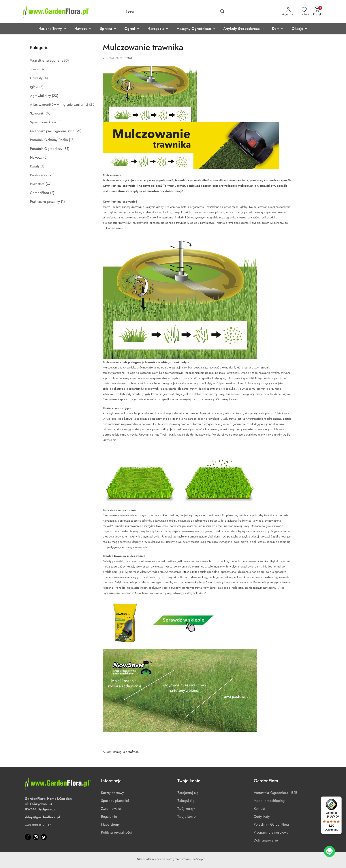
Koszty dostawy (112, 793)
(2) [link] (52, 193)
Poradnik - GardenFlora (271, 825)
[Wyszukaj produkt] (175, 12)
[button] (52, 29)
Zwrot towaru (111, 809)
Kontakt (259, 809)
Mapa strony (110, 825)
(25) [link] (92, 105)
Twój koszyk (186, 809)
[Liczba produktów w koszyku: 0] (317, 12)
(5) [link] (45, 158)
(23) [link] (55, 96)
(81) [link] (66, 149)
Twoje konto (187, 817)
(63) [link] (45, 69)
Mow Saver (190, 572)
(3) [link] (59, 122)
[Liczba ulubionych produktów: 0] (304, 12)
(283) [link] (65, 60)
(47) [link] (49, 184)
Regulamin (109, 817)
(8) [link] (41, 87)
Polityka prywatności (116, 832)
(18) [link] (72, 140)
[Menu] (339, 799)
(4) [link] (46, 78)
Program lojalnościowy (271, 832)
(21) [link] (78, 131)
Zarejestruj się (188, 793)
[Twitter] (44, 837)
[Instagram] (36, 837)
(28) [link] (52, 175)
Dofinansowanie (266, 840)
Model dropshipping (269, 801)
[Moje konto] (288, 12)
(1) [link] (42, 166)
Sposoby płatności (115, 801)
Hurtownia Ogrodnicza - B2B (275, 793)
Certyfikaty (262, 817)
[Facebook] (28, 837)
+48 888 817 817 (38, 825)
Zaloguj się (186, 801)
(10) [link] (49, 113)
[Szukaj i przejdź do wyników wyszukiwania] (222, 12)
